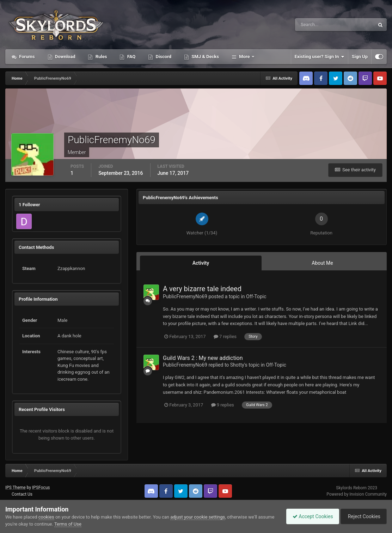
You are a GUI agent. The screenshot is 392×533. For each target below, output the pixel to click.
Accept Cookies (309, 516)
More (244, 57)
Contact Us (22, 494)
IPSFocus (41, 488)
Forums (26, 57)
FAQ (131, 57)
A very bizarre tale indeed (202, 289)
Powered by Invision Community (357, 494)
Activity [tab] (201, 263)
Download (65, 57)
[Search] (313, 25)
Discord (163, 57)
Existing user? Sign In (320, 57)
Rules (100, 57)
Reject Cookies (362, 516)
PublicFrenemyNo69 (185, 296)
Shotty (237, 365)
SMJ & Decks (205, 57)
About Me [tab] (322, 263)
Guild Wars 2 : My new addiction (203, 358)
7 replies (225, 336)
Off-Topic (256, 296)
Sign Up (360, 57)
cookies (46, 517)
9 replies (223, 405)
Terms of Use (85, 524)
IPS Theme (16, 488)
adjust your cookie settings (198, 517)
